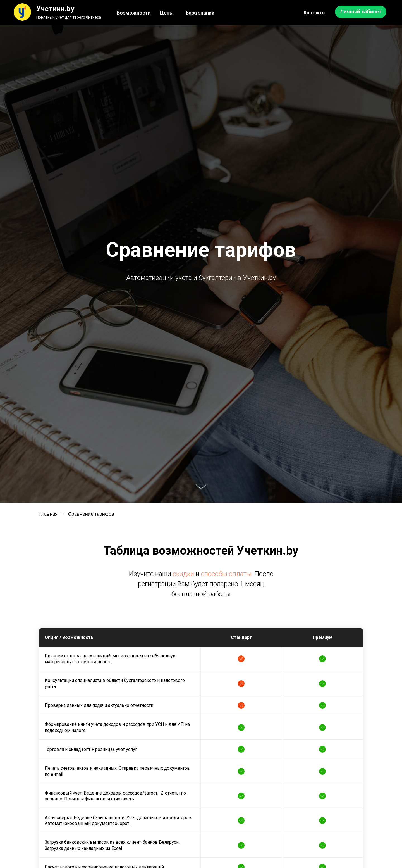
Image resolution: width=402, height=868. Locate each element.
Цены (167, 13)
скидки (183, 574)
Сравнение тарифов (91, 514)
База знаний (200, 13)
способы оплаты (226, 574)
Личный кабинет (361, 12)
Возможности (134, 13)
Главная (48, 514)
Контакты (315, 13)
